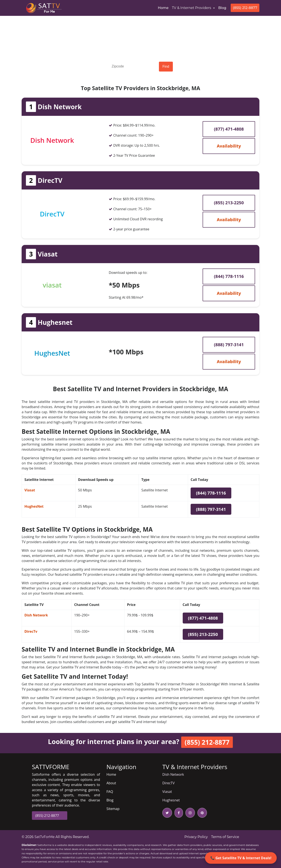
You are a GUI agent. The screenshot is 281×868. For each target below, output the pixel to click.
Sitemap (113, 809)
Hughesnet (171, 800)
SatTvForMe (45, 837)
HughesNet (34, 506)
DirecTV (168, 783)
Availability (229, 146)
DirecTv (31, 631)
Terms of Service (225, 837)
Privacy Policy (196, 837)
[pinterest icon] (201, 813)
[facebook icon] (178, 813)
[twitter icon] (167, 813)
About (111, 783)
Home (164, 7)
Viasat (30, 490)
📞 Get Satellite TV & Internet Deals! (241, 858)
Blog (222, 8)
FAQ (110, 792)
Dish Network (36, 615)
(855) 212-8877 (245, 8)
